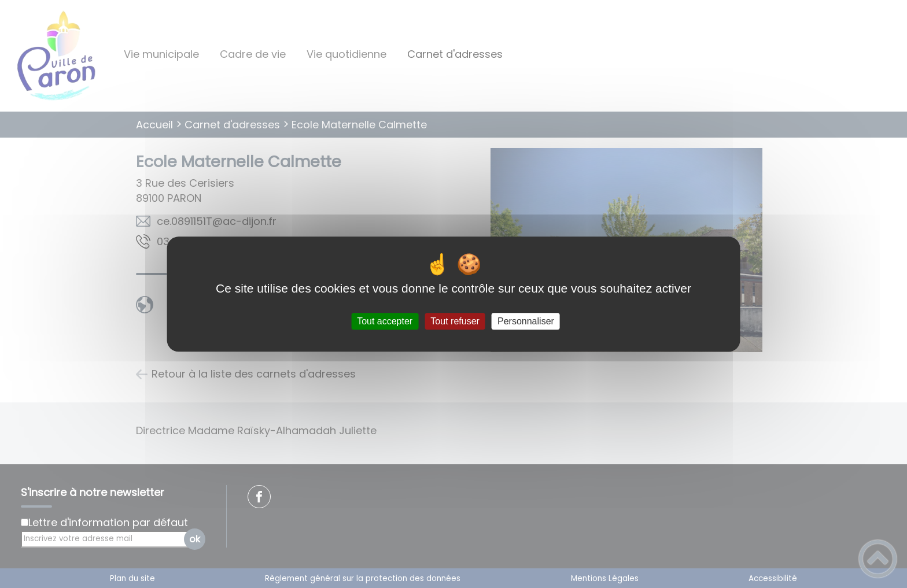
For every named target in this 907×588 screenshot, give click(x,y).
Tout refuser (455, 321)
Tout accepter (385, 321)
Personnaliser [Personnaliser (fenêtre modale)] (526, 321)
